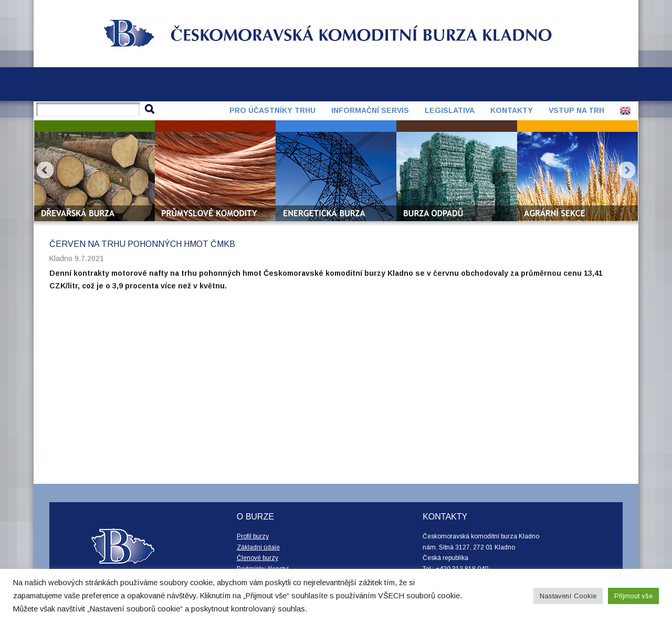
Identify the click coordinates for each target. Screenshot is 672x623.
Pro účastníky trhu (272, 110)
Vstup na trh (576, 110)
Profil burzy (253, 536)
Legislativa (450, 110)
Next (627, 170)
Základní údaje (258, 547)
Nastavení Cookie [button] (568, 596)
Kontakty (512, 110)
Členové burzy (258, 558)
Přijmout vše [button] (633, 596)
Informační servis (370, 110)
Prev (45, 170)
